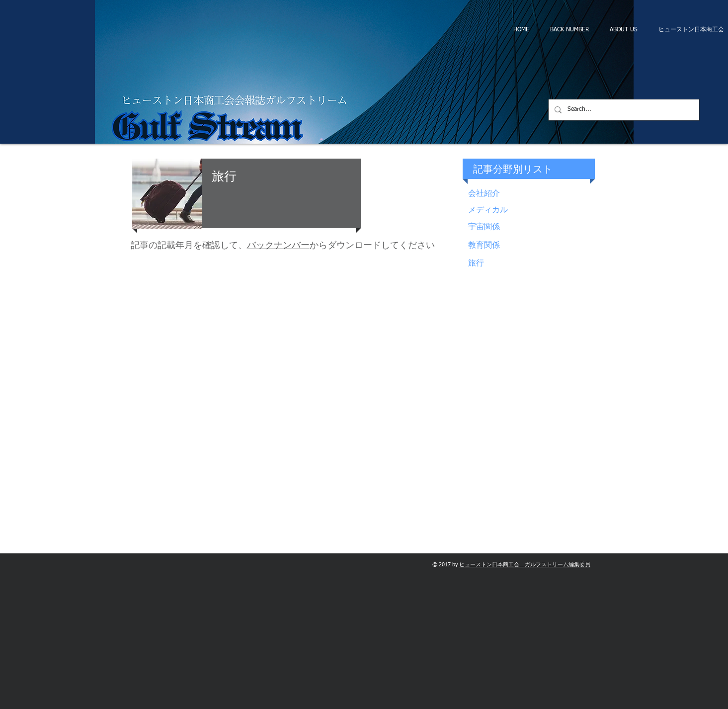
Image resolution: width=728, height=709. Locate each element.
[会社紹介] (533, 194)
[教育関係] (533, 246)
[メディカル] (533, 211)
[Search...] (623, 110)
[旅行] (533, 264)
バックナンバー (278, 246)
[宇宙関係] (533, 227)
